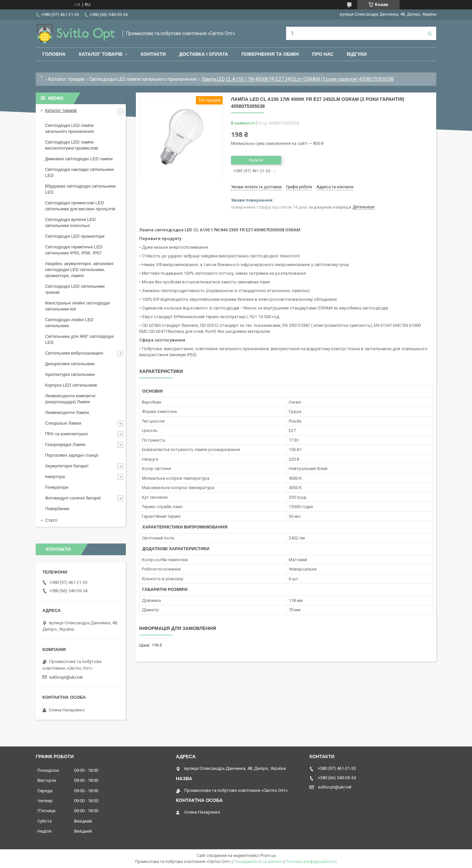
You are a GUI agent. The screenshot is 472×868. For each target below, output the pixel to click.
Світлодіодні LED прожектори (75, 236)
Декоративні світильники (70, 364)
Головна (54, 54)
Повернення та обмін (270, 54)
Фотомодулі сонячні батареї (73, 498)
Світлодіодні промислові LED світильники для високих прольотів (80, 206)
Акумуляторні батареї (67, 466)
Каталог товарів (100, 54)
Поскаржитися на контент (258, 862)
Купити (256, 160)
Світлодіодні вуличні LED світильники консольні (70, 223)
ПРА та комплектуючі (66, 434)
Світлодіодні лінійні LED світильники (69, 323)
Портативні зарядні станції (72, 455)
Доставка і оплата (204, 54)
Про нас (323, 54)
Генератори (57, 487)
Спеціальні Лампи (63, 423)
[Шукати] (430, 33)
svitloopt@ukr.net (66, 677)
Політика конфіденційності (311, 862)
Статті (51, 520)
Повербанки (57, 509)
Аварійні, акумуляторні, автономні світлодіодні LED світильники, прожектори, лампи (79, 270)
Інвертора (55, 477)
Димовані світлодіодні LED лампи (79, 159)
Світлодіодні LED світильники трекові (75, 289)
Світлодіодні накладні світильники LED (79, 172)
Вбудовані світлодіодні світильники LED (80, 189)
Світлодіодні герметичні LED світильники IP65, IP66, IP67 (74, 250)
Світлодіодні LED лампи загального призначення (143, 79)
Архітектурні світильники (70, 374)
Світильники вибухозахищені (74, 353)
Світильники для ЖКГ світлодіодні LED (79, 339)
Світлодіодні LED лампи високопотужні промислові (72, 145)
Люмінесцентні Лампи (67, 412)
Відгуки (357, 54)
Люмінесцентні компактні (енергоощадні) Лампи (70, 399)
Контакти (153, 54)
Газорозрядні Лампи (65, 445)
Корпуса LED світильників (71, 385)
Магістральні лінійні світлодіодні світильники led (77, 306)
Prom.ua (268, 856)
